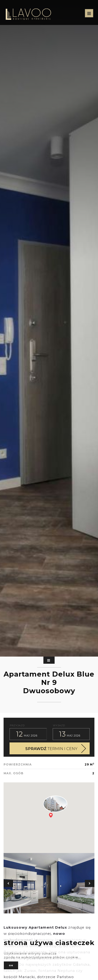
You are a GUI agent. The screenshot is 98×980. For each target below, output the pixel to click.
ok (11, 965)
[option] (49, 883)
